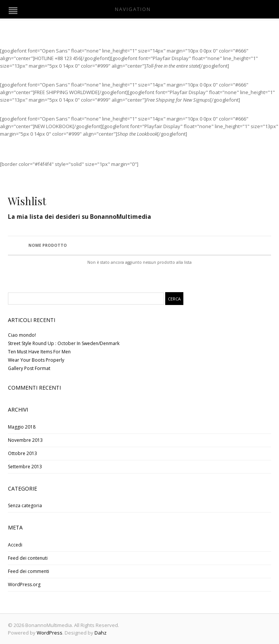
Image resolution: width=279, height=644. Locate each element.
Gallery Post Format (29, 368)
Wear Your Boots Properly (36, 360)
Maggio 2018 (22, 427)
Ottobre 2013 (22, 453)
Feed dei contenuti (28, 558)
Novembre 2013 (25, 440)
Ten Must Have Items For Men (39, 352)
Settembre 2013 (25, 467)
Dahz (101, 633)
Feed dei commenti (29, 571)
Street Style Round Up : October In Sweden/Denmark (64, 343)
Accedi (15, 545)
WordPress (50, 633)
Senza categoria (25, 505)
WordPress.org (24, 584)
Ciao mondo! (22, 335)
